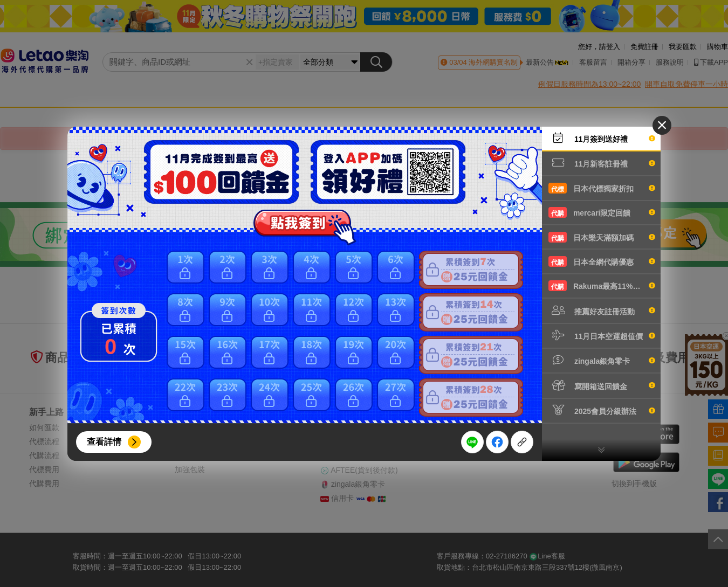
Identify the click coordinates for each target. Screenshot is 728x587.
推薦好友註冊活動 (602, 310)
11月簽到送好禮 (602, 138)
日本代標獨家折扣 (602, 188)
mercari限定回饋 (602, 212)
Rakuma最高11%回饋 (602, 286)
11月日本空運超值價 (602, 335)
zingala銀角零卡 (602, 360)
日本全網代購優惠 (602, 261)
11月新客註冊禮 (602, 163)
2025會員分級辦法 (602, 410)
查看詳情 (104, 442)
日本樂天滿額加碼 (602, 237)
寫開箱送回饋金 (602, 385)
